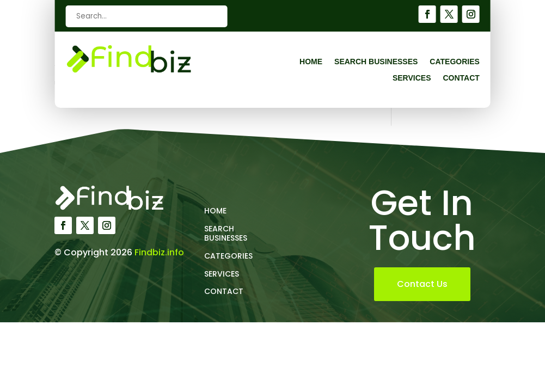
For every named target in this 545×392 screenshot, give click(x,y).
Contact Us (422, 284)
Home (311, 62)
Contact (461, 78)
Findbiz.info (159, 252)
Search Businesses (376, 62)
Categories (455, 62)
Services (412, 78)
